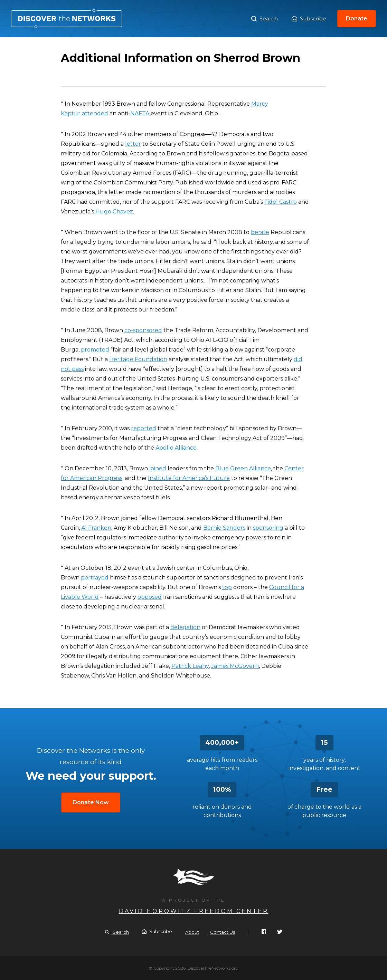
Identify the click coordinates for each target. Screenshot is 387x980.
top (227, 587)
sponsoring (268, 528)
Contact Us (223, 932)
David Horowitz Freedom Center (194, 911)
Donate (357, 18)
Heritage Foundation (138, 359)
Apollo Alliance (176, 448)
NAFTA (140, 113)
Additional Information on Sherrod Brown (67, 19)
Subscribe (309, 18)
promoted (95, 350)
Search (265, 19)
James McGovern (235, 666)
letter (133, 144)
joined (158, 468)
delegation (185, 627)
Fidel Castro (281, 202)
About (192, 932)
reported (144, 428)
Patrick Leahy (190, 666)
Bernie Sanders (224, 528)
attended (95, 113)
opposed (150, 597)
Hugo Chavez (114, 212)
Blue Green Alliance (243, 468)
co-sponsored (143, 330)
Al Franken (96, 528)
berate (260, 232)
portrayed (95, 578)
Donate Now (91, 802)
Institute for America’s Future (189, 478)
